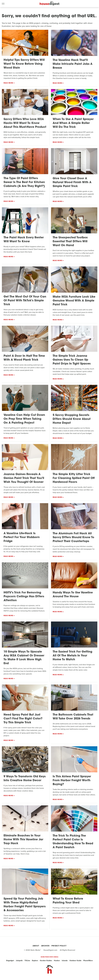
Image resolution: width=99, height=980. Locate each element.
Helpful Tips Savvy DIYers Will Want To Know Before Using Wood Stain (24, 64)
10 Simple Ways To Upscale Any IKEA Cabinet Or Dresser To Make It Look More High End (24, 658)
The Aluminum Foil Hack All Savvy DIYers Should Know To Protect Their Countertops (73, 537)
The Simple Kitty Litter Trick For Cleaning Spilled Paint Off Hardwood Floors (74, 478)
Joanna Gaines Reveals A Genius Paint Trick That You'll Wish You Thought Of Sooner (24, 478)
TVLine (27, 961)
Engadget (10, 961)
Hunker (57, 961)
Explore (35, 961)
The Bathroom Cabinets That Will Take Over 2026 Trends (73, 717)
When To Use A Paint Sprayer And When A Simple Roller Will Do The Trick (73, 123)
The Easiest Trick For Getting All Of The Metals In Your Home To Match (72, 656)
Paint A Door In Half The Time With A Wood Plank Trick (24, 358)
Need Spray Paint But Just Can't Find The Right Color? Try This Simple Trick (23, 719)
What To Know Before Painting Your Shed (68, 901)
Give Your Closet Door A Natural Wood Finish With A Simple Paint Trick (72, 182)
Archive (45, 946)
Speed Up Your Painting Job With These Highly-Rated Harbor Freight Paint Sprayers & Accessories (25, 905)
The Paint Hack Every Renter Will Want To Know (24, 240)
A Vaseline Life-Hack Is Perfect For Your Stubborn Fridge (22, 537)
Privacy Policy (59, 946)
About (36, 946)
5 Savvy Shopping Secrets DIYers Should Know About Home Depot (72, 419)
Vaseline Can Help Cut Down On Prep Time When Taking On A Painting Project (24, 419)
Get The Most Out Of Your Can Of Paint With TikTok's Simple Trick (25, 301)
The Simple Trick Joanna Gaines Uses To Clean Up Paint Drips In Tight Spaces (72, 360)
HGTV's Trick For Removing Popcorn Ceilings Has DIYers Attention (24, 597)
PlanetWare (88, 961)
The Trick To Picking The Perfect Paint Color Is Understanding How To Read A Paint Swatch (73, 842)
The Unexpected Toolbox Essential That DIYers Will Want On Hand (70, 242)
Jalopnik (19, 961)
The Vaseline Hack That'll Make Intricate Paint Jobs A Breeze (73, 64)
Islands (65, 961)
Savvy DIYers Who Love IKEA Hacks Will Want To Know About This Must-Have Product (25, 123)
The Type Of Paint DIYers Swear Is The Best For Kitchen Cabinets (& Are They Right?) (24, 182)
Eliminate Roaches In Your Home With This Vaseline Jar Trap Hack (23, 840)
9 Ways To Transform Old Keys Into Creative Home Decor (25, 779)
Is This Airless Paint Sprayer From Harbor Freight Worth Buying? (72, 780)
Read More (8, 83)
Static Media (35, 950)
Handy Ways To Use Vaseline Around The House (73, 595)
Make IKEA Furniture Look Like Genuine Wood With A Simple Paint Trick (74, 301)
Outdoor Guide (75, 961)
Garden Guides (46, 961)
